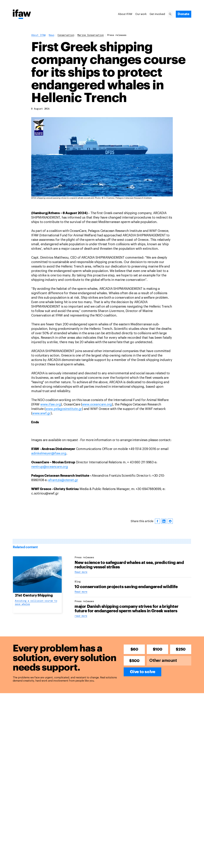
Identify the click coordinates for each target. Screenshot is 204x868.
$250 (181, 649)
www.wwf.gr (41, 413)
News (51, 35)
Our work (141, 14)
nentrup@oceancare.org (50, 467)
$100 (157, 649)
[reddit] (170, 521)
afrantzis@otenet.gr (63, 480)
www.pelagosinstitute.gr (64, 409)
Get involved (157, 14)
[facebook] (157, 521)
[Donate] (184, 14)
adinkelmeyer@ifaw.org (49, 453)
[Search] (172, 14)
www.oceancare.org (97, 405)
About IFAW (125, 14)
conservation (66, 35)
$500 (134, 661)
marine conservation (91, 35)
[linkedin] (164, 521)
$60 (134, 649)
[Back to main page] (22, 14)
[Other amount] (169, 661)
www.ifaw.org (51, 405)
